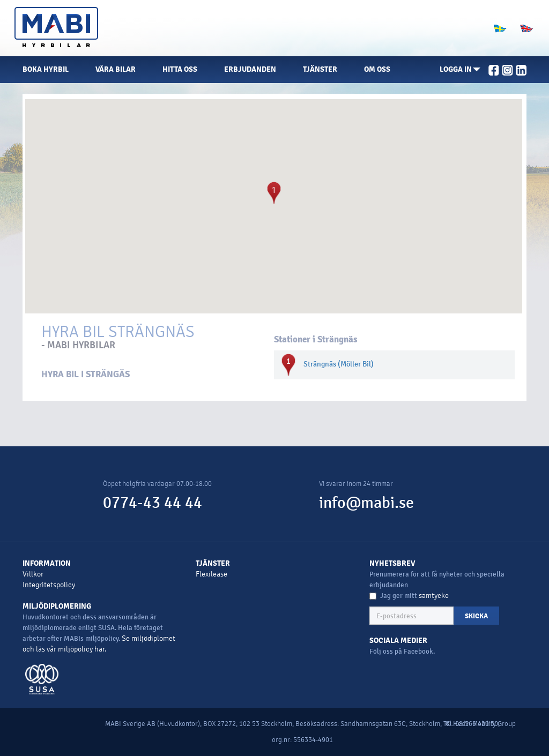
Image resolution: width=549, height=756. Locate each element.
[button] (460, 70)
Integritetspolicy (49, 585)
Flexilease (212, 574)
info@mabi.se (366, 503)
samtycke (434, 596)
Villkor (33, 574)
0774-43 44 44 (153, 503)
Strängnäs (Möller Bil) (339, 364)
